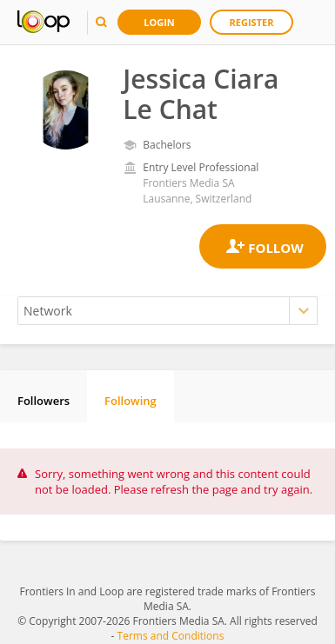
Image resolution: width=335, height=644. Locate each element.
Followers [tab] (44, 401)
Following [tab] (131, 401)
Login (159, 22)
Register (252, 22)
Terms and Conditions (171, 636)
